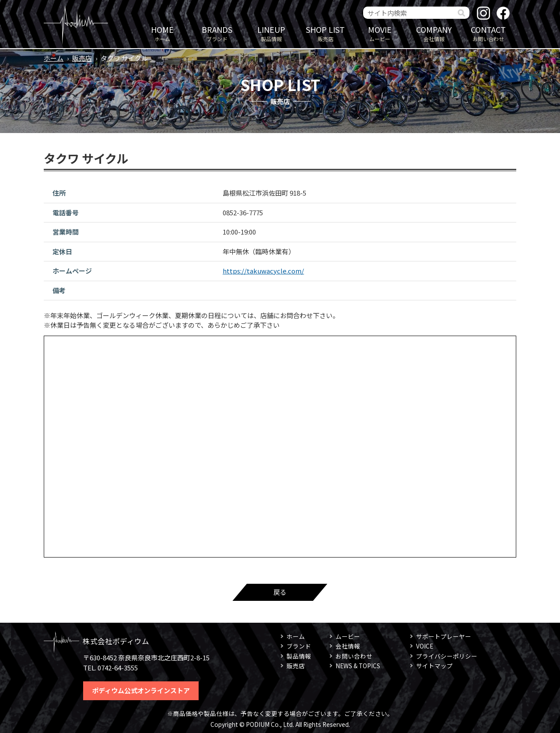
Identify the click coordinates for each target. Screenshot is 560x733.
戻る (280, 592)
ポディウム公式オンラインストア (141, 690)
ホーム (162, 33)
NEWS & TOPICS (358, 666)
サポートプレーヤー (444, 636)
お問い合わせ (488, 33)
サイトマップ (434, 666)
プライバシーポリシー (447, 656)
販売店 (325, 33)
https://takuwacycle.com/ (263, 271)
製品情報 (271, 33)
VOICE (425, 646)
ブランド (217, 33)
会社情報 (434, 33)
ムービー (380, 33)
